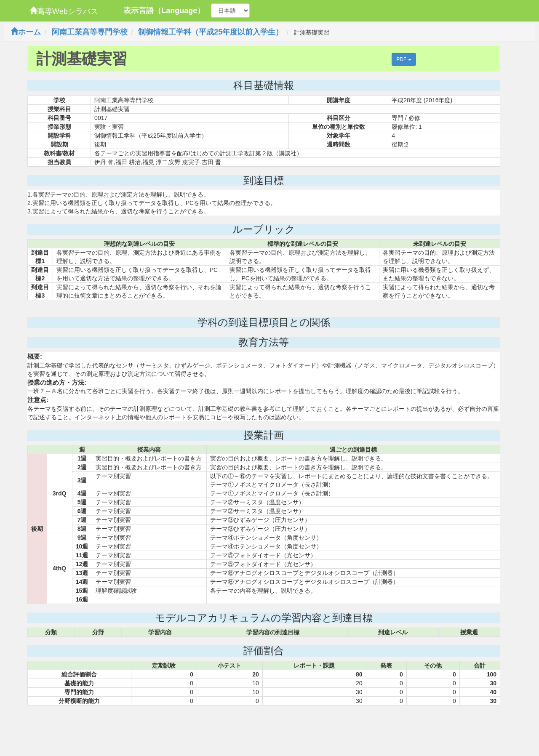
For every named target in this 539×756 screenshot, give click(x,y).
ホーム (26, 32)
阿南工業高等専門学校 (90, 32)
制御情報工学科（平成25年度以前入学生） (211, 32)
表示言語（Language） (164, 11)
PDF (404, 59)
